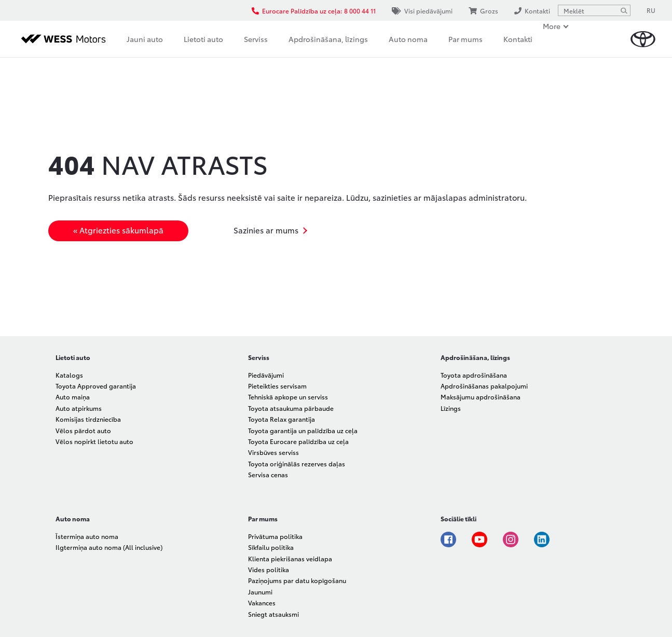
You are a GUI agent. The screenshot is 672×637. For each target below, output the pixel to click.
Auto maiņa (73, 397)
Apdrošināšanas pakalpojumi (484, 386)
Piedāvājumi (266, 375)
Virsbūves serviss (273, 452)
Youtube (479, 539)
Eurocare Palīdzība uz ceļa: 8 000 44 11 (314, 11)
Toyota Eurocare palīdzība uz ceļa (298, 441)
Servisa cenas (268, 474)
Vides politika (269, 569)
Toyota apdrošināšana (474, 375)
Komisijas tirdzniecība (88, 419)
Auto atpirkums (79, 408)
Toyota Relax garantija (282, 419)
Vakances (262, 603)
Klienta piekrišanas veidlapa (290, 558)
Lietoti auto (203, 39)
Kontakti (518, 39)
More (552, 26)
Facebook (448, 539)
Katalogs (69, 375)
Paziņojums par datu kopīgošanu (297, 580)
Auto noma (408, 39)
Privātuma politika (275, 536)
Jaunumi (260, 592)
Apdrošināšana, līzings (328, 39)
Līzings (451, 408)
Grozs (483, 11)
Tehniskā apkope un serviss (288, 397)
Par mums (465, 39)
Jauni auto (145, 39)
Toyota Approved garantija (96, 386)
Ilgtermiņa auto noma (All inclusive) (109, 547)
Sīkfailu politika (271, 547)
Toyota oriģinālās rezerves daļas (297, 463)
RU (651, 10)
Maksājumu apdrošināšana (481, 397)
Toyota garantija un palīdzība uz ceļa (303, 430)
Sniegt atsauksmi (273, 614)
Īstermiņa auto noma (87, 536)
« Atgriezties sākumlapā (118, 230)
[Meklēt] (624, 10)
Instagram (511, 539)
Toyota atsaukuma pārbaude (291, 408)
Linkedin (542, 539)
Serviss (256, 39)
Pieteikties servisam (277, 386)
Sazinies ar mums (266, 230)
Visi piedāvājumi (422, 11)
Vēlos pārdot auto (83, 430)
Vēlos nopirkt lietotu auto (94, 441)
